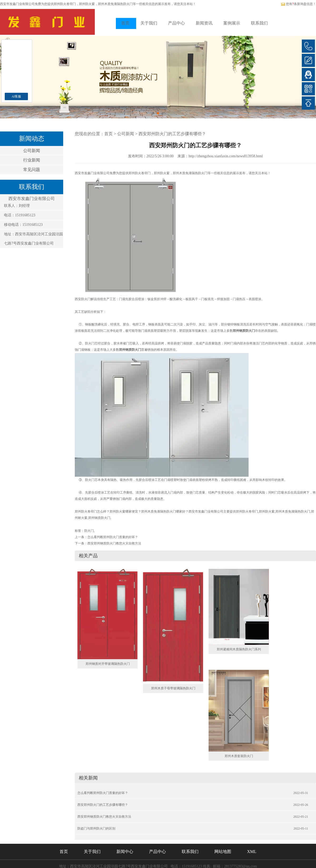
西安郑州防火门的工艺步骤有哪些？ (172, 134)
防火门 (89, 531)
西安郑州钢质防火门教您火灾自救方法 (114, 543)
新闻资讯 (204, 23)
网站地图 (223, 852)
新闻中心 (125, 852)
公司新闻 (32, 151)
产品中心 (176, 23)
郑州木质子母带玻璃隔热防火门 (173, 688)
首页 (125, 23)
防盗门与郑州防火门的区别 (96, 828)
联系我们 (259, 23)
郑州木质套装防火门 (239, 756)
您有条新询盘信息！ (298, 4)
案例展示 (232, 23)
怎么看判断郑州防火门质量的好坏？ (113, 537)
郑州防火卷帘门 (65, 4)
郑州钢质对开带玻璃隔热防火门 (108, 664)
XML (252, 852)
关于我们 (149, 23)
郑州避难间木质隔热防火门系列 (239, 649)
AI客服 (16, 96)
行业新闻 (32, 160)
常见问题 (32, 170)
